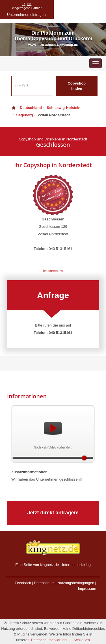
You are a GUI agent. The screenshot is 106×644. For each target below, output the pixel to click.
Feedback (23, 583)
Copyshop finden (77, 86)
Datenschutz (44, 583)
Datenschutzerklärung (49, 640)
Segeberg (24, 115)
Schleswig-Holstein (63, 108)
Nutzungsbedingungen (76, 583)
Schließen (82, 640)
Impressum (53, 271)
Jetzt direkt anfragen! (53, 513)
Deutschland (27, 108)
